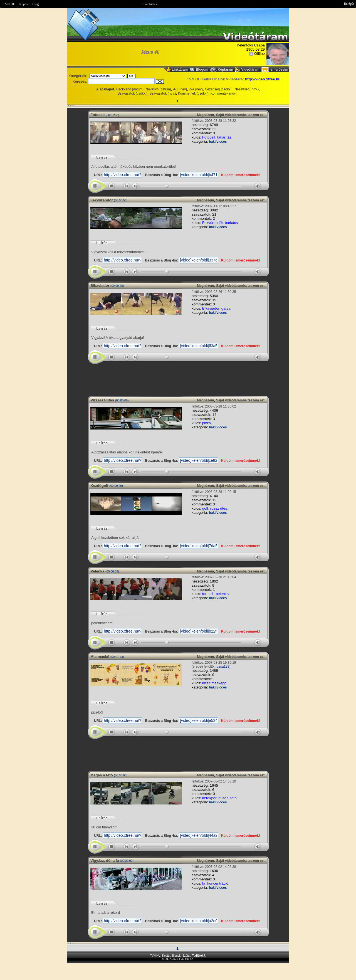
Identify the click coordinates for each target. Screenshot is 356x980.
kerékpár (209, 798)
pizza (207, 423)
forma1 (208, 594)
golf (205, 508)
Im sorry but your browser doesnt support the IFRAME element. (178, 378)
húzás (223, 798)
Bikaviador (211, 308)
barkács (231, 223)
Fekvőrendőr (212, 223)
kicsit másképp (214, 683)
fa (204, 883)
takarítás (224, 137)
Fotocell (209, 137)
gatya (226, 308)
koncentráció (218, 883)
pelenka (222, 594)
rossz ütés (219, 508)
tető (233, 798)
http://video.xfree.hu (263, 79)
